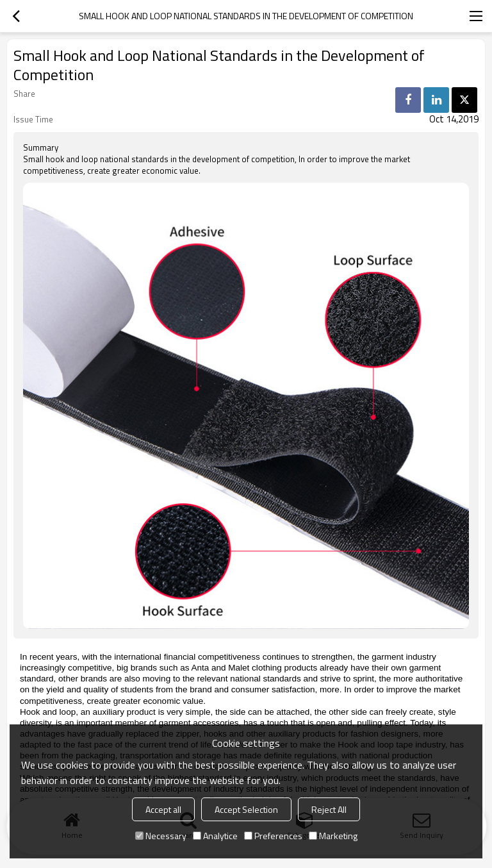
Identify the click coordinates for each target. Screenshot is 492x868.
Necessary (161, 836)
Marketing (333, 836)
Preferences (273, 836)
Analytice (215, 836)
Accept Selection (246, 809)
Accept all (163, 809)
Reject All (329, 809)
